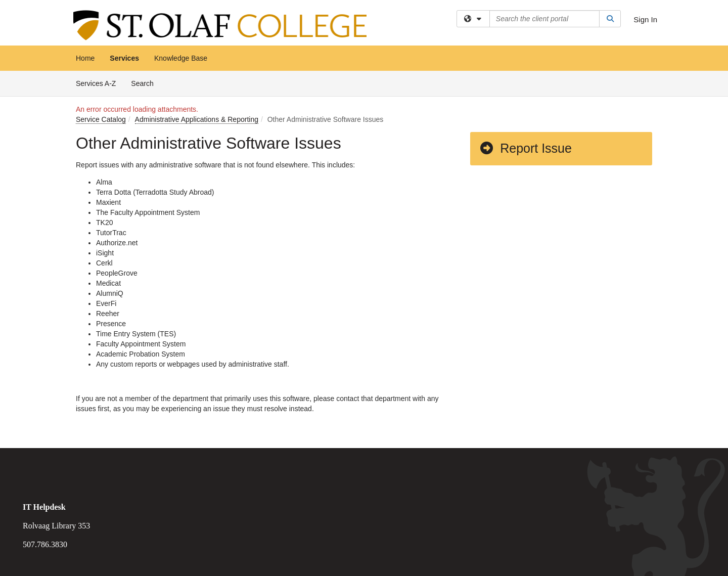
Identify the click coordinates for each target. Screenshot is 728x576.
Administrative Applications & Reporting (197, 119)
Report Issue (525, 148)
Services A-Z (96, 83)
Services (124, 58)
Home (85, 58)
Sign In (645, 19)
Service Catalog (101, 119)
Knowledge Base (181, 58)
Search (146, 83)
